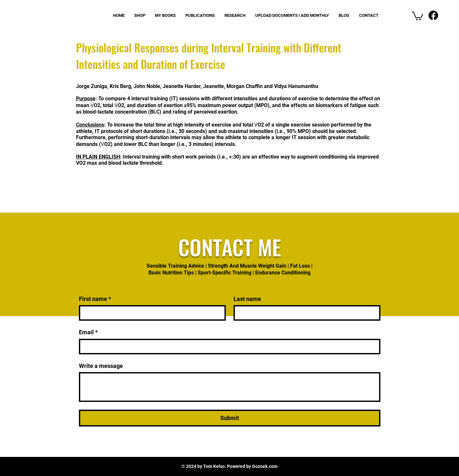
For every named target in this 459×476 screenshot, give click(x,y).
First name (95, 299)
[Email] (228, 347)
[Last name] (305, 313)
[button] (417, 15)
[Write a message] (230, 387)
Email (88, 332)
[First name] (150, 313)
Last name (247, 299)
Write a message (101, 366)
